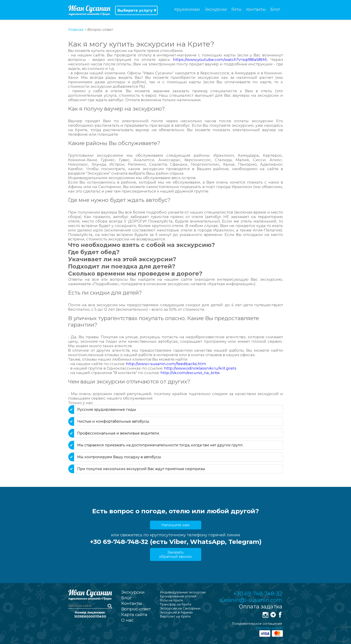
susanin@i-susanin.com (251, 600)
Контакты (256, 9)
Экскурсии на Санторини (180, 608)
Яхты (236, 9)
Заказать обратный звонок (175, 554)
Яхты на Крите (171, 600)
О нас (127, 620)
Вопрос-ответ (136, 609)
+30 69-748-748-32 (258, 594)
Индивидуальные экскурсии (183, 592)
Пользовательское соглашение (257, 624)
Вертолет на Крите (175, 616)
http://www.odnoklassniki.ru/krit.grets (200, 368)
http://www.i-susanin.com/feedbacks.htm (166, 364)
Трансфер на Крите (176, 604)
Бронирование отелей (178, 596)
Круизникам (187, 9)
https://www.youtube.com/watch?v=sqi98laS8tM (218, 60)
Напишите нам (175, 525)
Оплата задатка (261, 607)
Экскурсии (216, 9)
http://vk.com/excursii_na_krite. (190, 373)
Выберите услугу (135, 10)
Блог (275, 9)
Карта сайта (134, 615)
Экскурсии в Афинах (176, 612)
